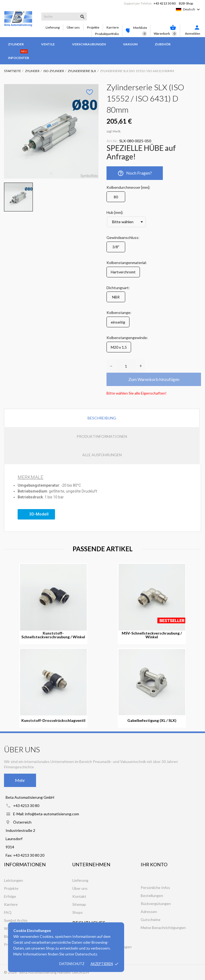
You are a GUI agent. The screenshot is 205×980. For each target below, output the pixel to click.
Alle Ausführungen (102, 455)
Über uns (73, 27)
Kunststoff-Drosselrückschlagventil (53, 721)
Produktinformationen (102, 436)
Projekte (93, 27)
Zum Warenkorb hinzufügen (154, 379)
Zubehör (163, 44)
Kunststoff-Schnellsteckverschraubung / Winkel (53, 635)
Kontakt (79, 896)
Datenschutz (72, 964)
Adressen (149, 912)
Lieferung (53, 27)
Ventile (48, 44)
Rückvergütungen (156, 904)
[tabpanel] (51, 131)
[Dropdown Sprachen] (192, 9)
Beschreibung (102, 418)
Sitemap (79, 904)
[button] (36, 514)
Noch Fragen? (135, 173)
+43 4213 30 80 (165, 3)
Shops (78, 912)
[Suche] (64, 17)
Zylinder (16, 44)
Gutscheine (151, 920)
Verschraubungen (89, 44)
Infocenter (19, 55)
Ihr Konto (154, 864)
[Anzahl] (126, 366)
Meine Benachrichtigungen (163, 928)
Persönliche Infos (155, 887)
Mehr (20, 780)
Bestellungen (152, 896)
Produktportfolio (107, 34)
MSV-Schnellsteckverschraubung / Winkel (152, 635)
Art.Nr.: (113, 141)
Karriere (113, 27)
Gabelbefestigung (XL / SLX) (152, 721)
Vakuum (130, 44)
